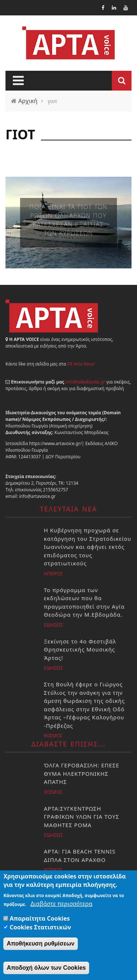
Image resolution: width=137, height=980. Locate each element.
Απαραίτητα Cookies (40, 919)
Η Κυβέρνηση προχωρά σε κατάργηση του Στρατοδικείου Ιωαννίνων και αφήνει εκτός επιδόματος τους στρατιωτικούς (87, 547)
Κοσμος (53, 736)
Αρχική (28, 101)
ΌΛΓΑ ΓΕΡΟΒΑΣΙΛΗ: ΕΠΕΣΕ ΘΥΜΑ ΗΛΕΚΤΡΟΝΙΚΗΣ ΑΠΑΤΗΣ (82, 773)
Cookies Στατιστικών (41, 928)
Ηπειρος (53, 574)
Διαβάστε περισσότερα (61, 904)
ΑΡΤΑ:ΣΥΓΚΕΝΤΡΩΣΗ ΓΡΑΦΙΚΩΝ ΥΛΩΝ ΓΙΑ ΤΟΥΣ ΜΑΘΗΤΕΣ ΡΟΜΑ (81, 817)
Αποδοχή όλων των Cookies (46, 968)
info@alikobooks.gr (85, 382)
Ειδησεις (53, 625)
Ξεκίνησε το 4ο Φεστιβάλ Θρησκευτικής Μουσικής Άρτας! (80, 649)
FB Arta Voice (81, 364)
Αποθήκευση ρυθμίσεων (41, 944)
